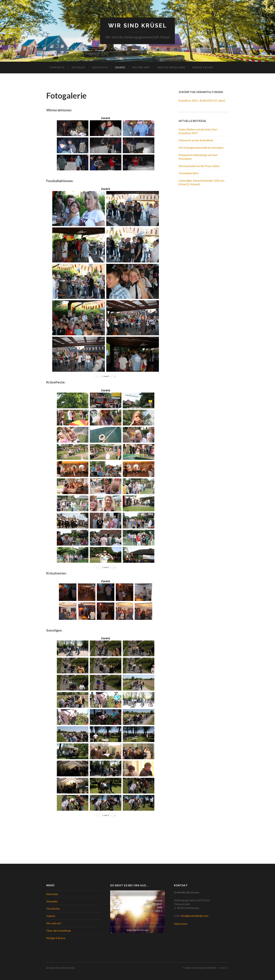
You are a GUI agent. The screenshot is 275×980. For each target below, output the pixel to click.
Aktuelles (78, 67)
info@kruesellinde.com (195, 916)
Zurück (106, 118)
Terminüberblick (189, 173)
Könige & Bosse (203, 67)
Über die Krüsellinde (171, 67)
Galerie (120, 67)
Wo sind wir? (141, 67)
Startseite (57, 67)
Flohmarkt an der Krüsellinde (196, 140)
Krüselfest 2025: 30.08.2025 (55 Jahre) (202, 100)
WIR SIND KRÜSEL (138, 25)
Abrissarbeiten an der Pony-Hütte (199, 166)
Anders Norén (207, 968)
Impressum (181, 924)
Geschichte (100, 67)
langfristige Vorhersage (138, 930)
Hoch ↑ (224, 968)
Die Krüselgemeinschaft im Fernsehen (201, 148)
